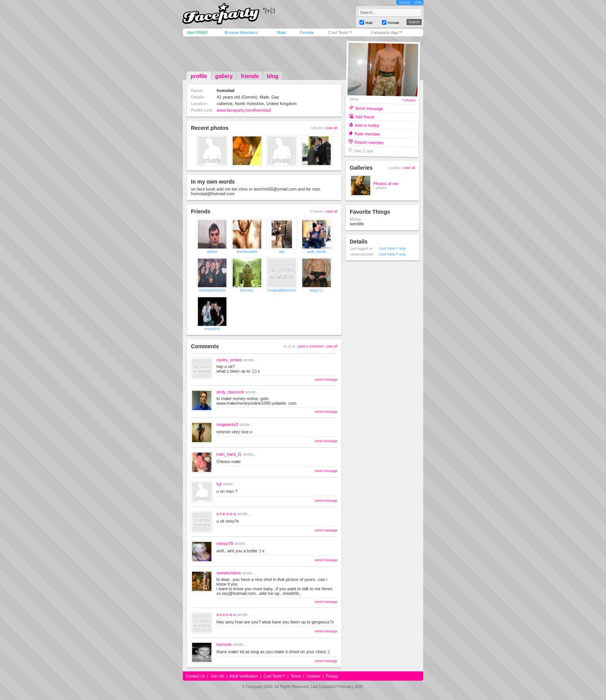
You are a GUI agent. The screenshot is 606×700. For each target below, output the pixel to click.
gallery (224, 76)
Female (307, 32)
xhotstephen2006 (212, 290)
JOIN (418, 3)
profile (199, 76)
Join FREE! (197, 32)
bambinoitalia (247, 252)
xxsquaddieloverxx (282, 290)
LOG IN (404, 3)
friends (250, 76)
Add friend (364, 117)
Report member (369, 142)
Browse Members (241, 32)
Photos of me (386, 184)
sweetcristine (229, 573)
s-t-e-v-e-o (226, 514)
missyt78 (225, 543)
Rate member (367, 134)
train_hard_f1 (229, 454)
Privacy (332, 676)
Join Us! (217, 676)
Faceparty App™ (387, 32)
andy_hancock (230, 392)
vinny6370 (212, 329)
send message (326, 380)
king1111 (317, 290)
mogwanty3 (227, 424)
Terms (296, 676)
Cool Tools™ (340, 32)
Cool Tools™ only (392, 249)
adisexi (212, 252)
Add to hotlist (367, 125)
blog (273, 76)
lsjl (219, 484)
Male (281, 32)
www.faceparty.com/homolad (244, 110)
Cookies (313, 676)
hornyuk (224, 644)
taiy (282, 252)
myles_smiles (229, 360)
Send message (369, 108)
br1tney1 (247, 290)
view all (332, 128)
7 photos (409, 100)
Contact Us (195, 676)
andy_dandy (316, 252)
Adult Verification (244, 676)
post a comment (311, 346)
